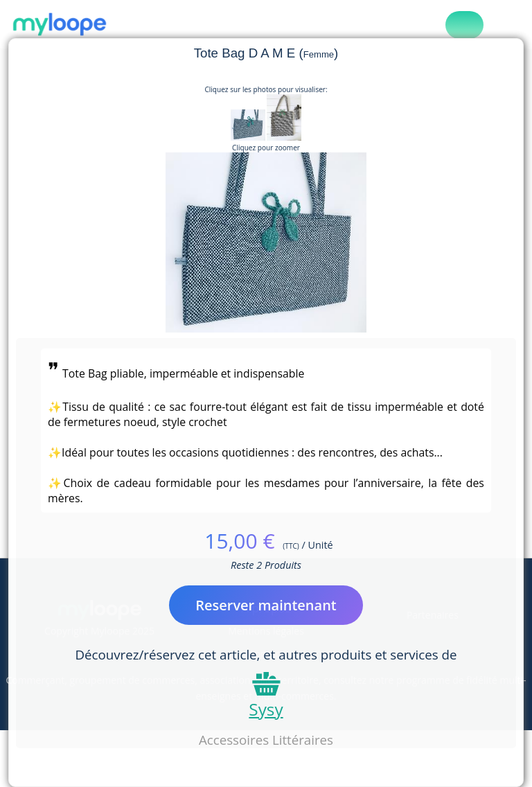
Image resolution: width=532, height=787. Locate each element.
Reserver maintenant (266, 605)
